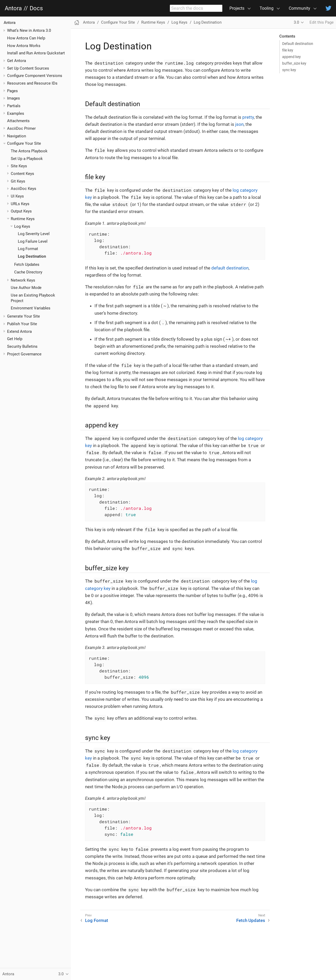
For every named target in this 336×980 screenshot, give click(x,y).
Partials (14, 106)
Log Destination (32, 256)
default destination (230, 268)
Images (14, 98)
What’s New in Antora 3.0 (29, 30)
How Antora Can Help (26, 38)
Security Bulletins (22, 346)
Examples (16, 113)
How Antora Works (24, 46)
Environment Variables (31, 308)
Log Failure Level (33, 241)
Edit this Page (322, 22)
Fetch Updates (27, 265)
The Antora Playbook (29, 151)
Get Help (15, 339)
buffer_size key (294, 63)
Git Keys (18, 181)
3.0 (296, 22)
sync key (289, 70)
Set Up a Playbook (27, 159)
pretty (248, 117)
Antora (13, 8)
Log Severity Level (34, 234)
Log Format (28, 249)
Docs (36, 8)
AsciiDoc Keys (23, 189)
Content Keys (22, 174)
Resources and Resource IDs (32, 83)
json (239, 124)
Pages (12, 91)
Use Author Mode (26, 288)
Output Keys (21, 211)
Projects (237, 8)
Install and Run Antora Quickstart (36, 53)
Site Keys (19, 166)
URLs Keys (20, 204)
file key (288, 50)
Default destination (298, 44)
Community (300, 8)
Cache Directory (28, 272)
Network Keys (23, 280)
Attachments (18, 121)
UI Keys (17, 196)
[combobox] (196, 8)
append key (292, 57)
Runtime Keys (23, 219)
